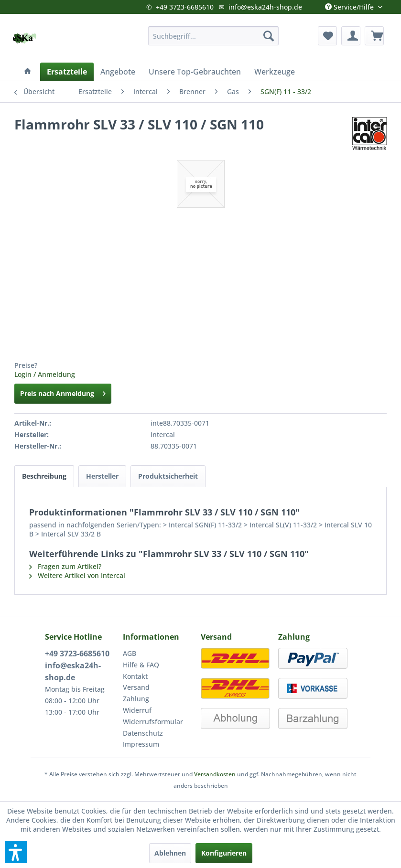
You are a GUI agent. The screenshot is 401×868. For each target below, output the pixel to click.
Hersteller (102, 476)
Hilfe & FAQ (141, 665)
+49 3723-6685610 (185, 7)
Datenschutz (143, 733)
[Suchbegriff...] (213, 36)
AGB (130, 653)
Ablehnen (170, 853)
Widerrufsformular (153, 722)
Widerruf (137, 710)
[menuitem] (213, 36)
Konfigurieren (224, 853)
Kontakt (135, 676)
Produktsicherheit (168, 476)
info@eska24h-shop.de (265, 7)
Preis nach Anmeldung (63, 392)
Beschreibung (44, 476)
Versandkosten (215, 774)
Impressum (141, 744)
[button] (16, 852)
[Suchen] (269, 36)
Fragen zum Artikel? (65, 566)
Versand (136, 687)
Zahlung (136, 699)
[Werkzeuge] (275, 72)
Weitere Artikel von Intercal (77, 575)
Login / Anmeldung (45, 374)
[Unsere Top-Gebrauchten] (195, 72)
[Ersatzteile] (67, 72)
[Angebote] (118, 72)
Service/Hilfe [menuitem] (350, 5)
